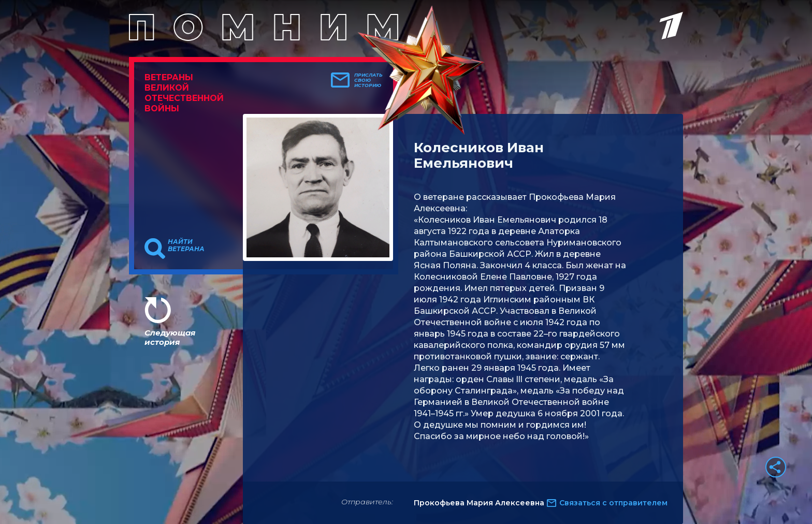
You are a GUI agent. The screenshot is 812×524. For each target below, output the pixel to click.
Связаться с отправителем (613, 503)
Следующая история (170, 337)
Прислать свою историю (368, 80)
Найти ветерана (186, 245)
